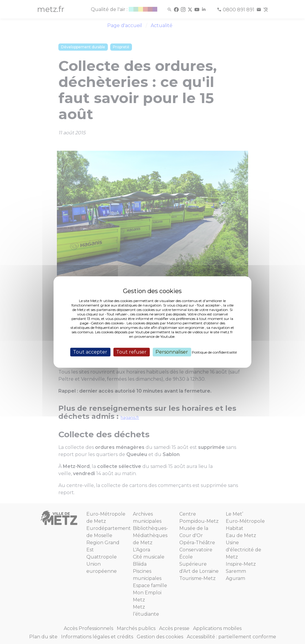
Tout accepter (90, 352)
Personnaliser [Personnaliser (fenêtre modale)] (172, 352)
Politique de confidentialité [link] (214, 352)
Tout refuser (131, 352)
